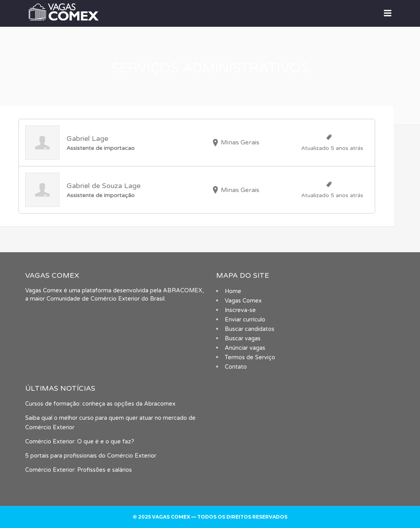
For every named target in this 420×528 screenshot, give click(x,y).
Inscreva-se (240, 310)
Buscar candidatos (250, 329)
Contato (236, 367)
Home (233, 291)
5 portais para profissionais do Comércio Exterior (91, 456)
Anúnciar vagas (245, 348)
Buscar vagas (243, 339)
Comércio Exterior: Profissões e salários (79, 470)
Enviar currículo (245, 320)
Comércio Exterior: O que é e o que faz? (80, 442)
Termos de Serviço (250, 357)
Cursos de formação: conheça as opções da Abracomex (100, 404)
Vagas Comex (243, 301)
